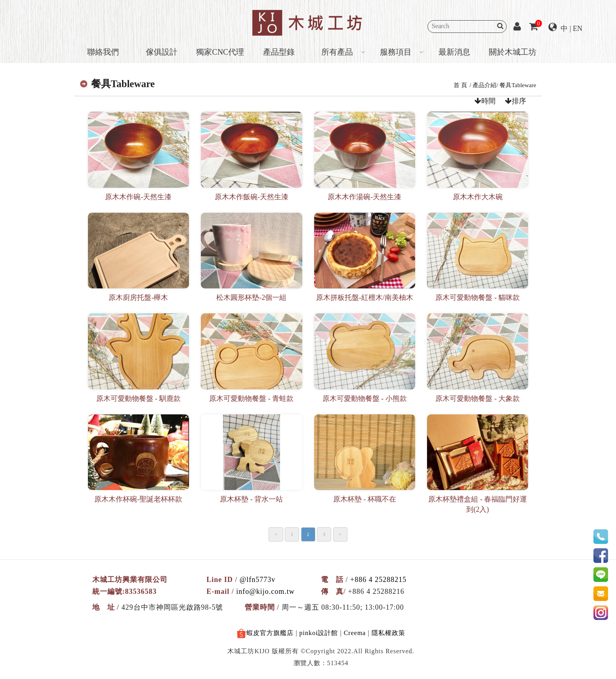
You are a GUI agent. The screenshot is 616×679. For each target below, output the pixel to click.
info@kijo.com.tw (265, 591)
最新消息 (454, 52)
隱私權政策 (388, 633)
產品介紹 (484, 85)
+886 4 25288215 (378, 580)
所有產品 (337, 52)
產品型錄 (279, 52)
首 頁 (460, 85)
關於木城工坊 (513, 52)
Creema (355, 633)
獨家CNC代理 (220, 52)
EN (578, 29)
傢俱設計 (162, 52)
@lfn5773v (258, 580)
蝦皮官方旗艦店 (265, 634)
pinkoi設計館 (319, 633)
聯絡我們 (103, 52)
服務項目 (396, 52)
